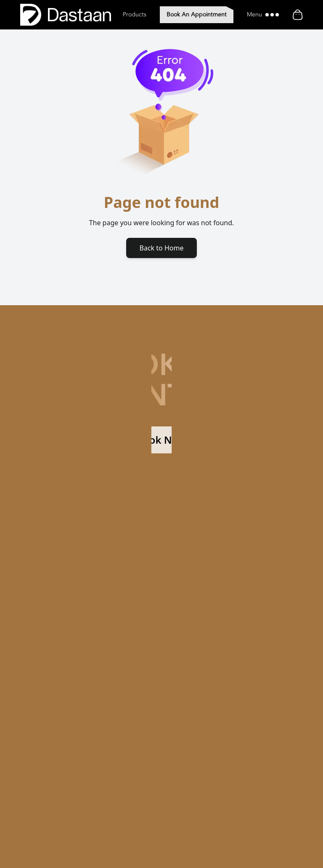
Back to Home (162, 248)
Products (135, 15)
